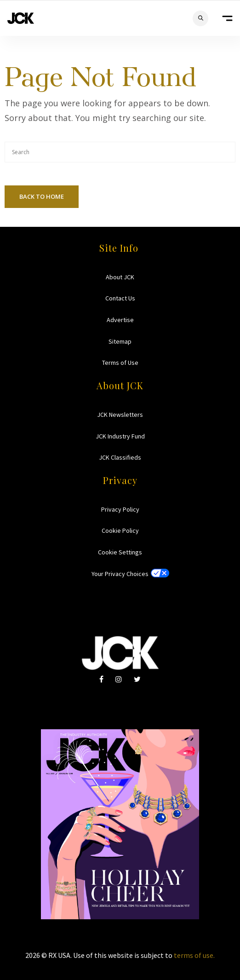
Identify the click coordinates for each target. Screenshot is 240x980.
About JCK (120, 277)
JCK (21, 18)
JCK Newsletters (120, 415)
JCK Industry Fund (120, 436)
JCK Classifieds (120, 457)
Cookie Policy (120, 530)
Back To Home (42, 196)
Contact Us (120, 298)
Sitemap (120, 341)
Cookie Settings (120, 552)
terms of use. (194, 955)
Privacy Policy (120, 509)
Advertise (120, 320)
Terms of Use (120, 363)
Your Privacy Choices (120, 574)
